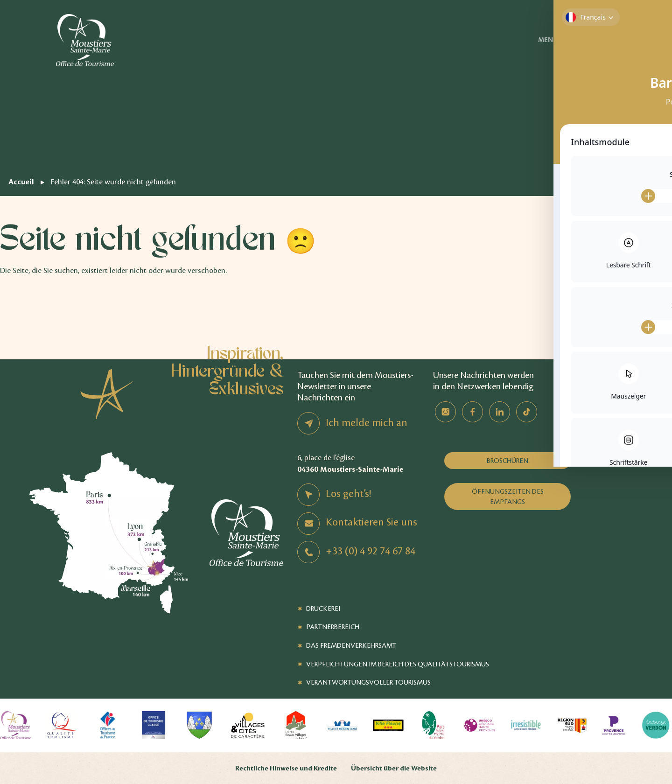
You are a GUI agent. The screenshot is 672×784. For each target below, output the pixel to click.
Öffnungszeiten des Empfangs (508, 497)
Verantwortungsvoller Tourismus (368, 682)
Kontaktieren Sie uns (371, 522)
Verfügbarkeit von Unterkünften (634, 40)
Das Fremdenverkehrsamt (351, 645)
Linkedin (500, 412)
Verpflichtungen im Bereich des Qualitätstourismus (398, 664)
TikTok (527, 412)
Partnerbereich (333, 627)
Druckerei (323, 609)
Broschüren (507, 461)
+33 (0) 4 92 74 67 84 (371, 551)
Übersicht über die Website (394, 768)
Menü (562, 40)
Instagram (445, 412)
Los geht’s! (348, 494)
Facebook (472, 412)
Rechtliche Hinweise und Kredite (286, 768)
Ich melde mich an (367, 423)
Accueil (21, 182)
